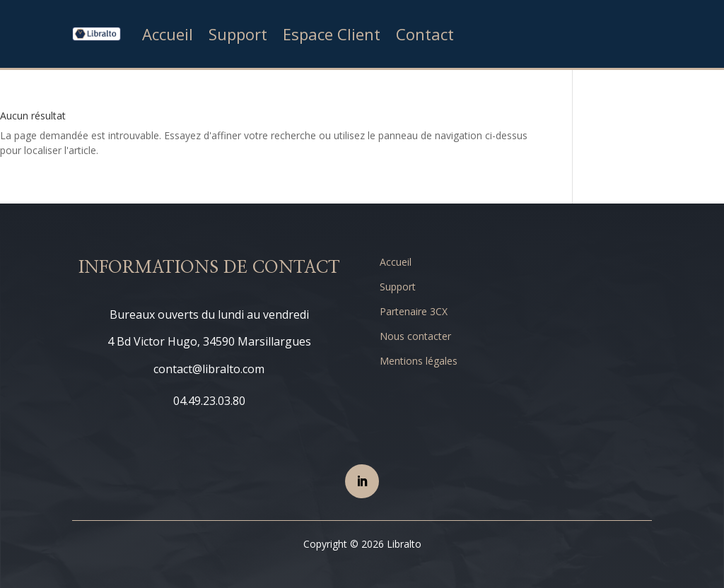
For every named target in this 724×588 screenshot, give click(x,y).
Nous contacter (415, 336)
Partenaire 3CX (414, 311)
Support (238, 34)
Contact (425, 34)
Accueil (168, 34)
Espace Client (332, 34)
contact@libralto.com (209, 369)
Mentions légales (419, 361)
